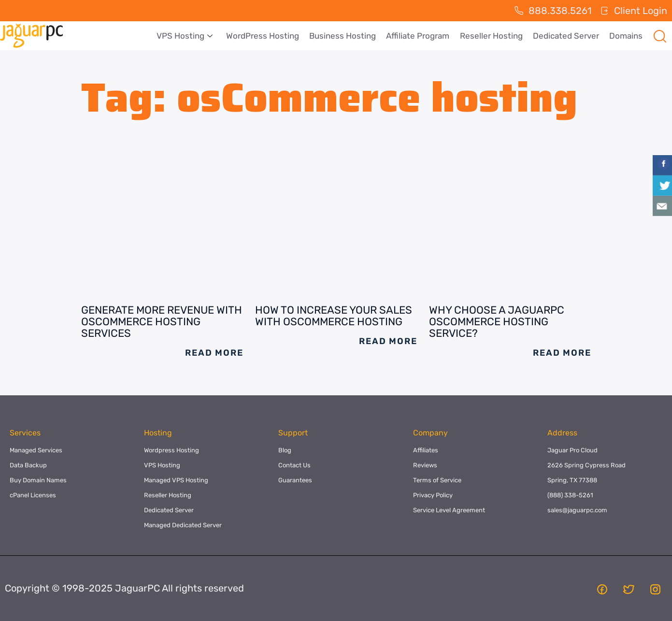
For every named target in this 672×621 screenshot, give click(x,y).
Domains (626, 36)
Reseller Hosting (493, 36)
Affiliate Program (420, 36)
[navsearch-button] (660, 36)
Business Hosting (345, 36)
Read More (214, 353)
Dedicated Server (567, 36)
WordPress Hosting (266, 36)
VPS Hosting (189, 36)
